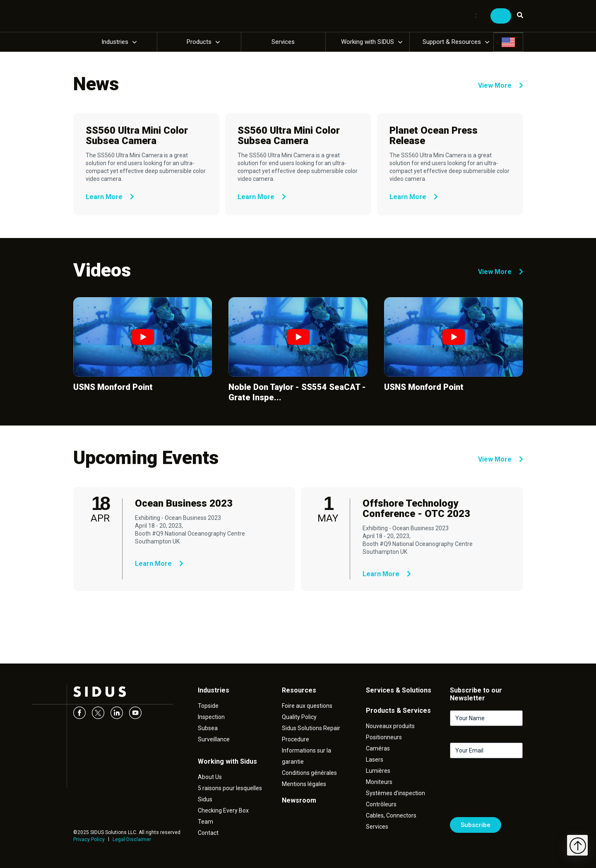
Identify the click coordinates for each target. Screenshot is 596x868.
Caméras (378, 748)
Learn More (110, 197)
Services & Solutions (399, 690)
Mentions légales (304, 784)
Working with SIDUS (368, 42)
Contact (208, 833)
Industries (115, 42)
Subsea (208, 728)
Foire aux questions (307, 706)
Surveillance (214, 739)
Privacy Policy (89, 839)
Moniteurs (379, 782)
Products (199, 42)
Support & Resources (452, 42)
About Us (210, 777)
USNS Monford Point (113, 387)
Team (205, 822)
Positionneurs (384, 737)
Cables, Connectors (391, 815)
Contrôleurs (381, 804)
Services (283, 42)
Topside (208, 706)
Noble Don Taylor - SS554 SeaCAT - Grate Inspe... (297, 392)
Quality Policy (299, 717)
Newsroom (299, 800)
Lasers (375, 760)
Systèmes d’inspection (395, 793)
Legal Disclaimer (132, 839)
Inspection (211, 717)
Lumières (378, 771)
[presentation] (513, 791)
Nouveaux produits (390, 726)
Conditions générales (309, 773)
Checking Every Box (223, 810)
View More (501, 85)
